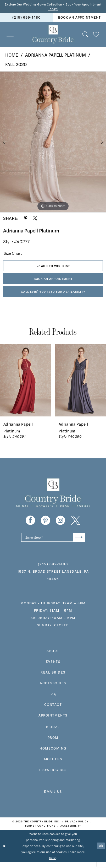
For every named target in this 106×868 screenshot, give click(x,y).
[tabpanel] (53, 143)
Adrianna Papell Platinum (55, 56)
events (53, 668)
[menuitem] (27, 18)
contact (53, 711)
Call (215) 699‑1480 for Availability (53, 296)
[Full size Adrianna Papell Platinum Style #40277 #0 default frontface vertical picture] (53, 143)
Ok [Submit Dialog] (101, 852)
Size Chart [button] (14, 254)
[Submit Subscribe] (79, 543)
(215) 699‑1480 (53, 570)
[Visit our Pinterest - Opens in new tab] (46, 526)
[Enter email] (53, 543)
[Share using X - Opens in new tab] (35, 219)
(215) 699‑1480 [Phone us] (27, 18)
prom (53, 744)
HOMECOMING (53, 754)
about (53, 657)
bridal (53, 733)
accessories (53, 689)
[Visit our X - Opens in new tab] (76, 526)
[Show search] (85, 35)
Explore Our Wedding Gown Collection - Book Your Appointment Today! (53, 7)
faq (53, 700)
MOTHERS (53, 765)
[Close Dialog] (5, 852)
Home (12, 56)
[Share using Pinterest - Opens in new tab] (26, 219)
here (53, 864)
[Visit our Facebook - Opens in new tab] (30, 526)
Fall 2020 (16, 65)
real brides (53, 678)
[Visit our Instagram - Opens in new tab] (60, 526)
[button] (10, 35)
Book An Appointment (53, 282)
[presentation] (25, 385)
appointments (53, 721)
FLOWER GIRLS (53, 776)
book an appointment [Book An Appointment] (80, 18)
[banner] (53, 35)
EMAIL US (53, 797)
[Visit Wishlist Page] (96, 35)
